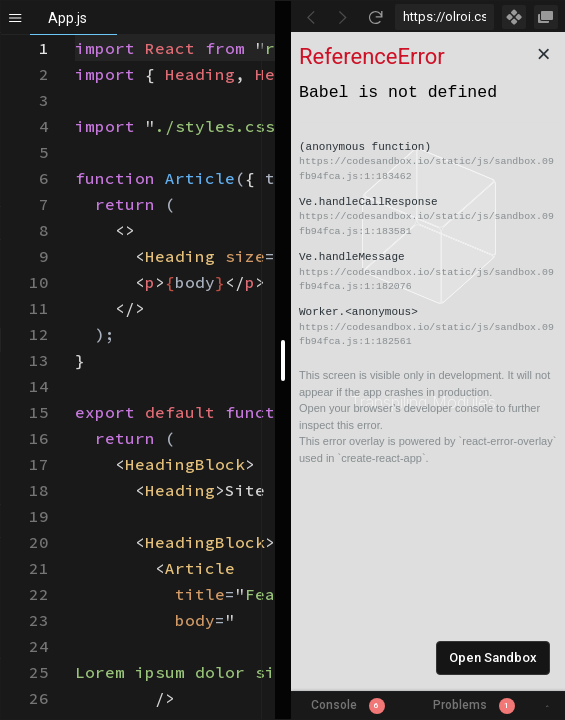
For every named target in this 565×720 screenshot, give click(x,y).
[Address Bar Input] (445, 17)
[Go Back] (311, 17)
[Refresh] (375, 17)
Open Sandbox (493, 657)
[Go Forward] (343, 17)
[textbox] (75, 35)
